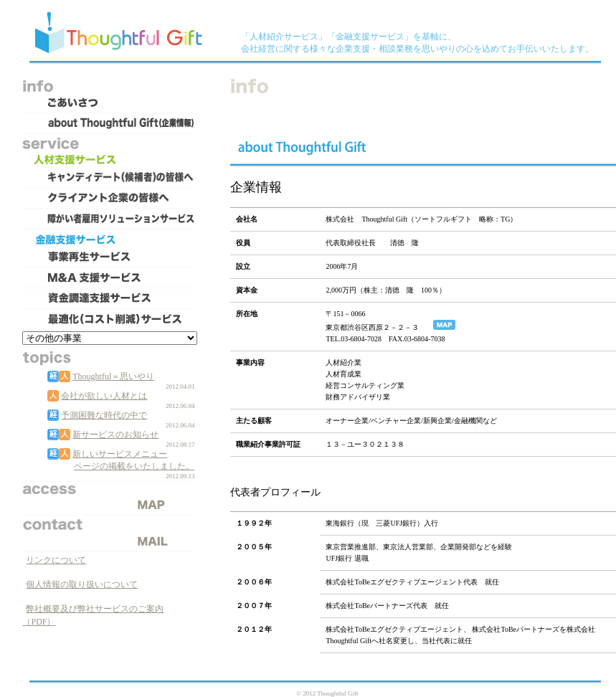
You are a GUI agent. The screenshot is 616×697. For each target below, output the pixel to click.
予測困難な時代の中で (104, 415)
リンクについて (56, 560)
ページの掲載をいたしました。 (134, 466)
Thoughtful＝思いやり (113, 376)
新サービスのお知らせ (115, 435)
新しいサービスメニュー (120, 454)
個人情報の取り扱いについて (82, 584)
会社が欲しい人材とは (104, 396)
